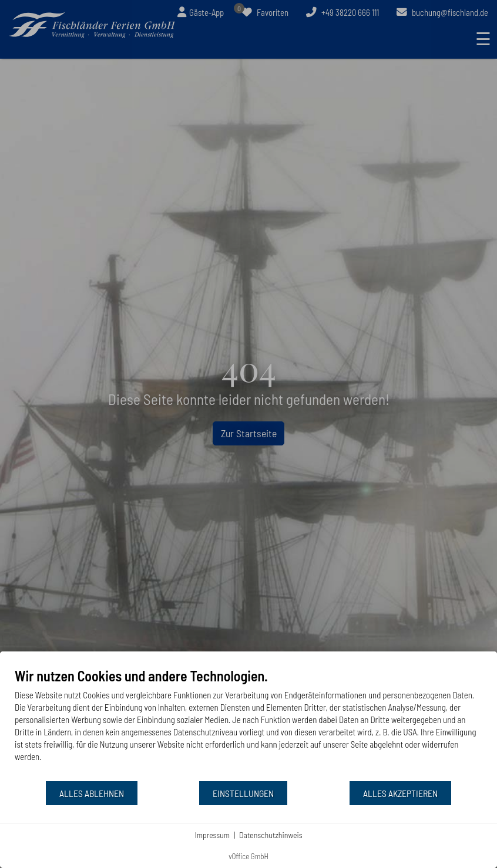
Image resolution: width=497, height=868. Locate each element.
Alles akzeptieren (400, 793)
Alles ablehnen (92, 793)
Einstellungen (243, 793)
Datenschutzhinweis (271, 835)
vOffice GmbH (248, 856)
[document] (248, 724)
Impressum (212, 835)
